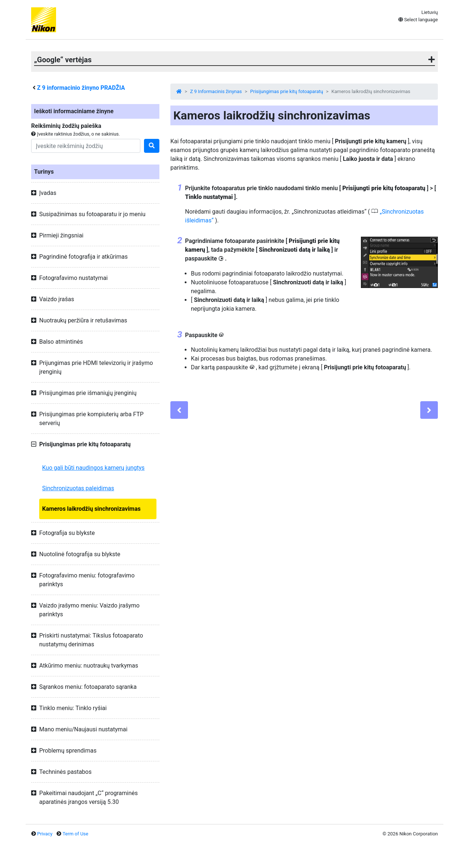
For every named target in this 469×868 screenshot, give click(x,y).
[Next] (429, 410)
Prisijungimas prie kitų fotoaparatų (287, 91)
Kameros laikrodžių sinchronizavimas (91, 509)
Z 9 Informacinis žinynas (216, 91)
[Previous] (179, 410)
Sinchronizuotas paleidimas (78, 488)
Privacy (45, 834)
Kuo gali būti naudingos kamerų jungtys (93, 468)
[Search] (86, 146)
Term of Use (75, 834)
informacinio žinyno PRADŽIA (81, 88)
